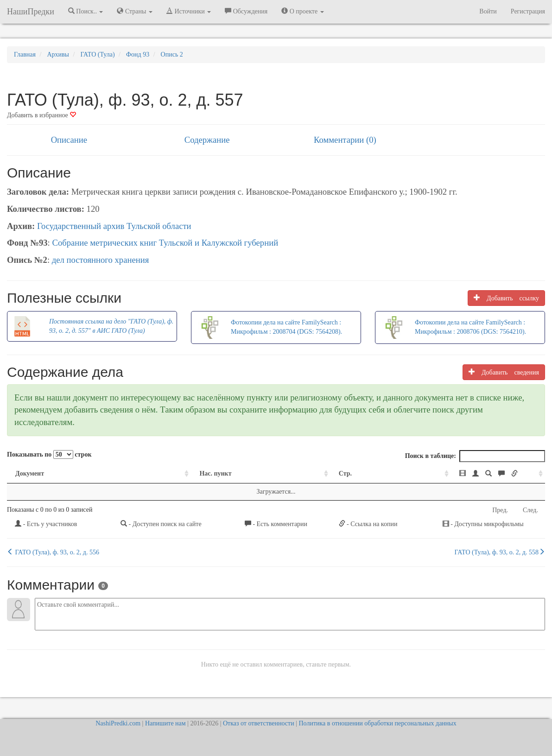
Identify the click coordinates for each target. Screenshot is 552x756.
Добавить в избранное (41, 115)
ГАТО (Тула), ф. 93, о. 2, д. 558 (500, 552)
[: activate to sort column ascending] (444, 474)
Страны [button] (135, 11)
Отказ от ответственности (259, 723)
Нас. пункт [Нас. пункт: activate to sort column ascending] (154, 473)
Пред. (500, 510)
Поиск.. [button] (86, 11)
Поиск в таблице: (475, 456)
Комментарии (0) (345, 140)
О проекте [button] (302, 11)
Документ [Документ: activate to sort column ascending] (30, 473)
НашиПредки (31, 12)
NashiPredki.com (118, 723)
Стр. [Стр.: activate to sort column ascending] (276, 473)
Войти (488, 11)
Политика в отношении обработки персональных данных (377, 723)
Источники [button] (189, 11)
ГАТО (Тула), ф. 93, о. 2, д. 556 (53, 552)
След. (530, 510)
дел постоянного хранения (101, 260)
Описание (69, 140)
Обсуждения (246, 11)
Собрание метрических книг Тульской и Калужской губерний (165, 243)
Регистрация (528, 11)
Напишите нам (165, 723)
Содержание (207, 140)
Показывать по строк (49, 454)
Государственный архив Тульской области (114, 226)
